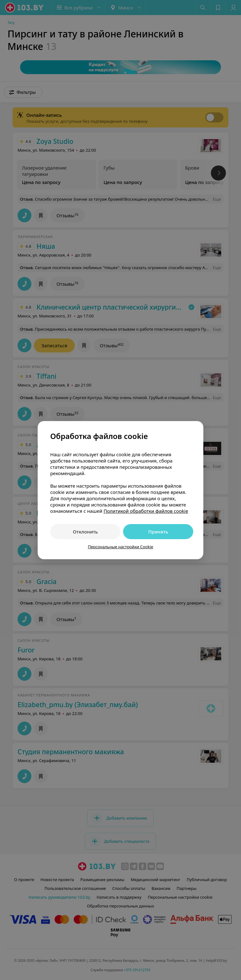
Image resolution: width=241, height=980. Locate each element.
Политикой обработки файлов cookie (146, 511)
